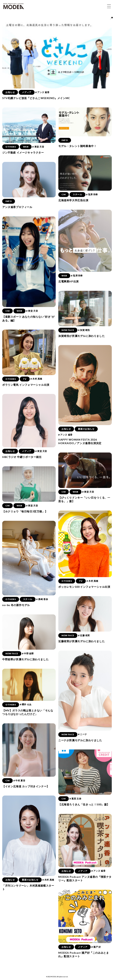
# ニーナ (83, 734)
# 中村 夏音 (19, 781)
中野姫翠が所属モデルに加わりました (25, 659)
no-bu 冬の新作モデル (16, 605)
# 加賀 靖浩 (84, 330)
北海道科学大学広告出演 (73, 200)
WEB (26, 147)
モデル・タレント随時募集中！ (77, 146)
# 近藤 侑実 (84, 635)
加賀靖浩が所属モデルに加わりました (81, 336)
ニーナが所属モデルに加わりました (80, 740)
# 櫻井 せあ (26, 704)
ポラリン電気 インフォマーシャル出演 (26, 385)
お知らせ (10, 92)
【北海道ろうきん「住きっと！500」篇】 (84, 804)
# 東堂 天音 (38, 147)
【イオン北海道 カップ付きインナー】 (26, 786)
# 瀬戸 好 (96, 947)
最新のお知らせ (86, 429)
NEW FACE (68, 330)
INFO (65, 140)
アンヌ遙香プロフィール (17, 207)
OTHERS (11, 147)
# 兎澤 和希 (92, 194)
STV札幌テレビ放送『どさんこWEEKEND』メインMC (36, 98)
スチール (77, 194)
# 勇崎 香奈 (42, 599)
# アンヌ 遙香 (42, 92)
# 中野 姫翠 (28, 653)
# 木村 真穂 (36, 379)
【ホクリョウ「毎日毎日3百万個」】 (25, 511)
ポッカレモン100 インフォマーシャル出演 (84, 587)
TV (25, 379)
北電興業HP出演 (68, 281)
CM (64, 194)
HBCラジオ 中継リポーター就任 (22, 457)
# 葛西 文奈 (75, 799)
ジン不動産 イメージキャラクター (23, 152)
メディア (27, 92)
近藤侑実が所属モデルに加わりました (81, 641)
